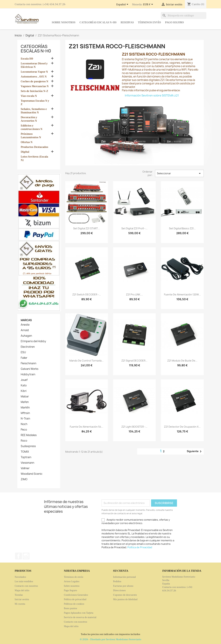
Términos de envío (74, 577)
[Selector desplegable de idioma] (123, 5)
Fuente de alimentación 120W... (182, 294)
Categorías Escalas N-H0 (98, 22)
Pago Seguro (174, 22)
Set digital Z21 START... (87, 228)
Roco (24, 441)
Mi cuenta (20, 604)
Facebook (18, 556)
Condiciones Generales (76, 595)
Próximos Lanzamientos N (31, 136)
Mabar (25, 397)
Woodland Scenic (32, 474)
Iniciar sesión (22, 599)
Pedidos (117, 582)
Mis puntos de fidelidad (125, 599)
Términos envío (149, 22)
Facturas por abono (123, 586)
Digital (25, 152)
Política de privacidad (75, 599)
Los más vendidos (24, 582)
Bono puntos (71, 608)
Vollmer (25, 468)
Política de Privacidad (140, 547)
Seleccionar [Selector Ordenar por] (179, 173)
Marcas (26, 320)
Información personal (124, 577)
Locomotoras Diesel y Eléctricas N (34, 65)
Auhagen (26, 336)
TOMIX (25, 452)
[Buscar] (184, 16)
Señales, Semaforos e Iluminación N (34, 111)
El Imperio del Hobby (33, 341)
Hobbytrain (28, 374)
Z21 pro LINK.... (134, 294)
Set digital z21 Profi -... (134, 228)
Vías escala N (29, 96)
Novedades (20, 577)
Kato (24, 386)
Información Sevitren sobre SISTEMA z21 (152, 95)
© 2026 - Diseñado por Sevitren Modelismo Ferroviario (110, 639)
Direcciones (119, 591)
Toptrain (26, 457)
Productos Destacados (34, 147)
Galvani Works (30, 369)
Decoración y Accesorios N (29, 119)
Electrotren (28, 347)
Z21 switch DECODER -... (87, 294)
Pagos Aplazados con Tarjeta (79, 613)
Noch (24, 424)
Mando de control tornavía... (87, 361)
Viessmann (27, 463)
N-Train (25, 419)
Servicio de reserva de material (80, 617)
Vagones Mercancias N (35, 86)
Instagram (26, 556)
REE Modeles (29, 435)
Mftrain (25, 413)
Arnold (25, 330)
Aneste (25, 325)
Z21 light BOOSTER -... (134, 427)
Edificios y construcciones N (32, 127)
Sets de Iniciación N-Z (34, 91)
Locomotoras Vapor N (34, 72)
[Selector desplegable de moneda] (149, 5)
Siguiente (195, 451)
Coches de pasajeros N (35, 81)
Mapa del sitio (22, 591)
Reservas (127, 22)
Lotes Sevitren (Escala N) (34, 158)
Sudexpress (28, 446)
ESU (23, 352)
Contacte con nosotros (26, 586)
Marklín (25, 408)
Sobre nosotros (64, 22)
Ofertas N (27, 142)
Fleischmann (28, 363)
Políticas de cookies (74, 604)
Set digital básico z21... (182, 228)
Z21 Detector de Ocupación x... (182, 427)
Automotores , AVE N (34, 77)
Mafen (25, 402)
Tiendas (19, 595)
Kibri (24, 391)
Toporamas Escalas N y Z (35, 103)
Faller (24, 358)
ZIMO (24, 479)
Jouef (24, 380)
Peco (24, 430)
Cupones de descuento (125, 595)
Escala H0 (27, 59)
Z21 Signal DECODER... (134, 361)
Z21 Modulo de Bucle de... (182, 361)
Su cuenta (121, 571)
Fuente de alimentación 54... (87, 427)
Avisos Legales (72, 582)
